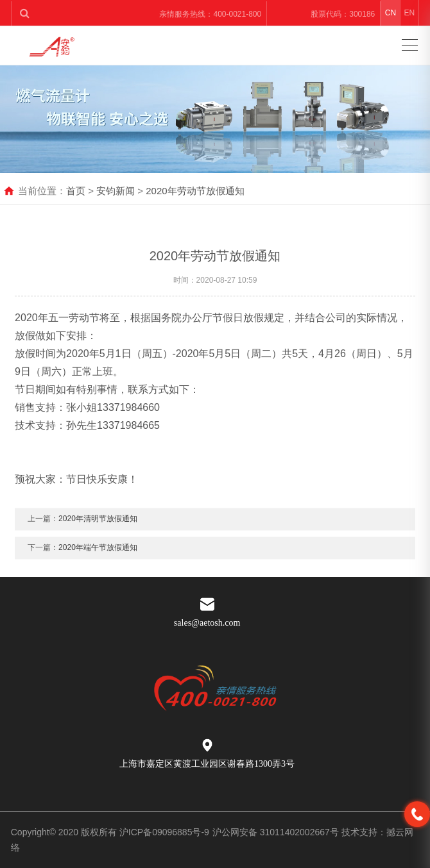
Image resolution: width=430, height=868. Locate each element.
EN (409, 13)
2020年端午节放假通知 (98, 556)
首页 (76, 191)
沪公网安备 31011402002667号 (277, 832)
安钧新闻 (116, 191)
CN (391, 13)
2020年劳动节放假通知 (195, 191)
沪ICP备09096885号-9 (164, 832)
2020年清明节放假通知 (98, 528)
